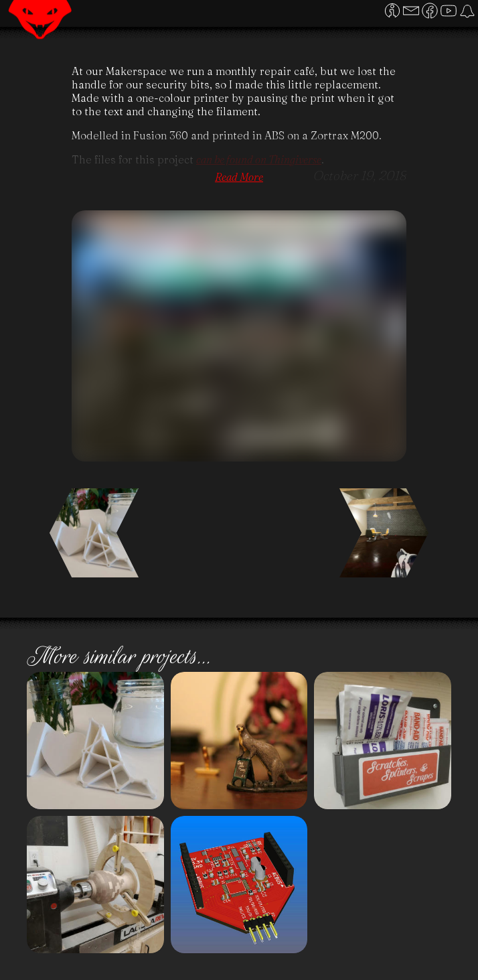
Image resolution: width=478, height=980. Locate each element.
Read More (239, 177)
